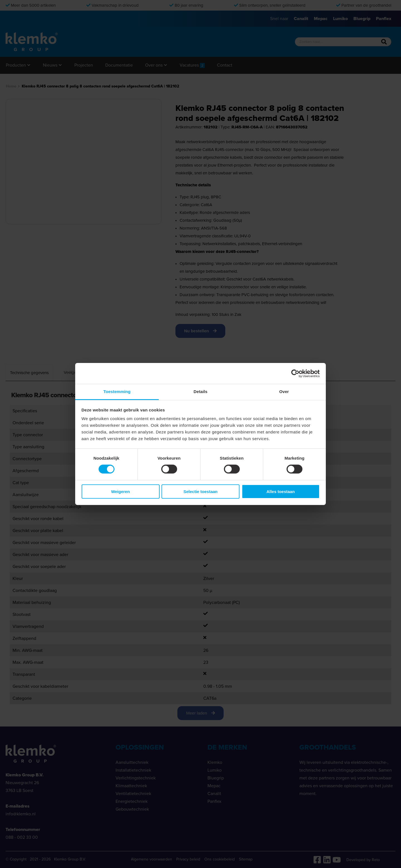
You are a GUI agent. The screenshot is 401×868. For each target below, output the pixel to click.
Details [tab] (200, 392)
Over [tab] (284, 392)
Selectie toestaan (201, 492)
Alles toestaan (281, 492)
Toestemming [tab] (117, 392)
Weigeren (120, 492)
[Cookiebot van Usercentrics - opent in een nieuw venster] (295, 373)
